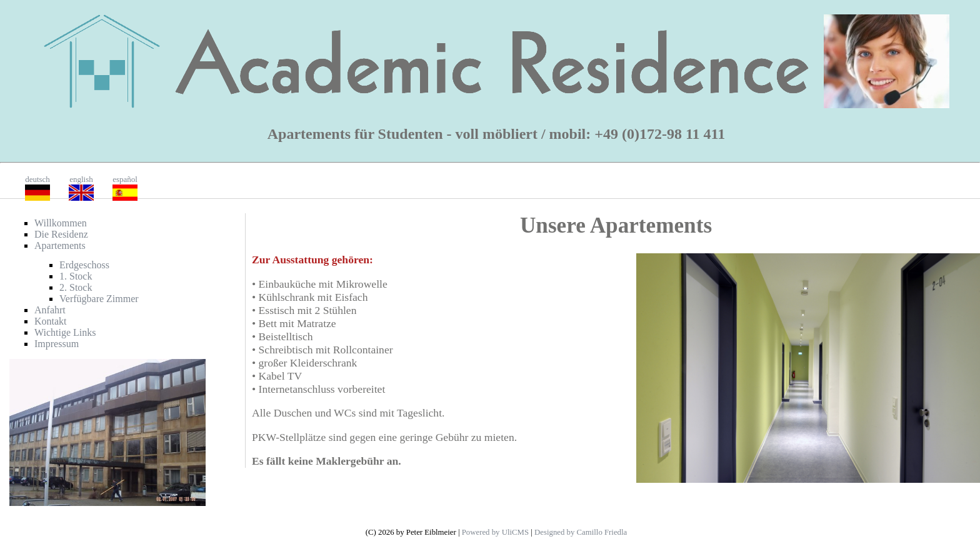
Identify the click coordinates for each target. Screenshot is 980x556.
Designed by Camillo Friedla (581, 532)
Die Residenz (61, 234)
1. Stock (76, 276)
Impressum (57, 344)
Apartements (60, 245)
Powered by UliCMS (495, 532)
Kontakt (51, 321)
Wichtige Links (65, 332)
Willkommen (61, 223)
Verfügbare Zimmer (99, 299)
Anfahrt (50, 310)
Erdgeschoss (84, 265)
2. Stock (76, 287)
